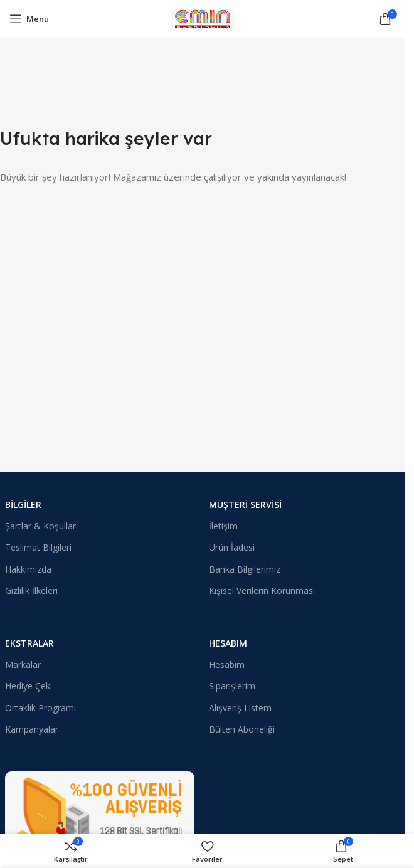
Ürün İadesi (232, 547)
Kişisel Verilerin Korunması (262, 590)
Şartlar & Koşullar (40, 526)
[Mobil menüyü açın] (29, 19)
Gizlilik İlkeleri (31, 590)
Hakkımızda (28, 569)
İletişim (223, 526)
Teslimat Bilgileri (38, 547)
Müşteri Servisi (245, 505)
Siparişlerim (232, 686)
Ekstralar (29, 643)
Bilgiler (23, 505)
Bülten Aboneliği (242, 729)
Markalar (23, 664)
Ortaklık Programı (40, 708)
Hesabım (228, 643)
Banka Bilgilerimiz (245, 569)
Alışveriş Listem (240, 708)
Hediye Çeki (29, 686)
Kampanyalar (32, 729)
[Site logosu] (203, 18)
